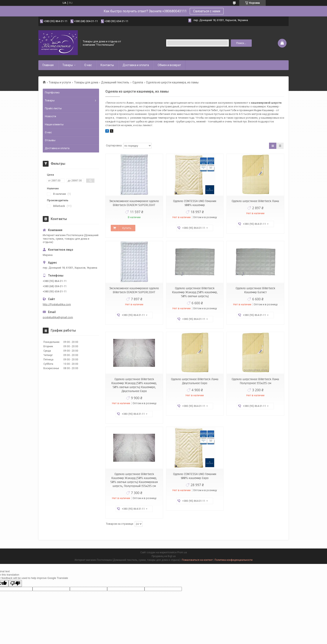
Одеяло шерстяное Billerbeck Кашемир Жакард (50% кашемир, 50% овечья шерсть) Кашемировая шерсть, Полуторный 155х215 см (134, 480)
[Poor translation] (15, 583)
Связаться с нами (207, 11)
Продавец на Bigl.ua (164, 556)
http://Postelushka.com (57, 304)
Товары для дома (86, 82)
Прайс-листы (53, 108)
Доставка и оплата (136, 65)
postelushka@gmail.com (58, 317)
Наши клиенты (54, 124)
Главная (48, 65)
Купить (127, 228)
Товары (68, 65)
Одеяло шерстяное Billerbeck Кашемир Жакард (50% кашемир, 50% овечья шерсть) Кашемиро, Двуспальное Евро (134, 385)
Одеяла (138, 82)
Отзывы (50, 140)
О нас (88, 65)
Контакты (107, 65)
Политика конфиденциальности (234, 560)
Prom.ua (182, 552)
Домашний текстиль (115, 82)
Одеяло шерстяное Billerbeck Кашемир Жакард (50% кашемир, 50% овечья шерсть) (195, 292)
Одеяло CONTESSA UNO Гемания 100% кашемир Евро (195, 476)
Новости (50, 116)
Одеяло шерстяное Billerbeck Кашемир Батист (255, 290)
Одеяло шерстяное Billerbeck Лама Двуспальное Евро (195, 381)
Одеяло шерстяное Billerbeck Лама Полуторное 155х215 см (255, 381)
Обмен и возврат (169, 65)
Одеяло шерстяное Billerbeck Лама (255, 201)
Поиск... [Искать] (241, 43)
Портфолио (52, 92)
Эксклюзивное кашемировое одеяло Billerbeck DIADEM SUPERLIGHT (134, 203)
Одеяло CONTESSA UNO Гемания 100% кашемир (195, 203)
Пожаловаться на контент (197, 560)
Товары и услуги (60, 82)
